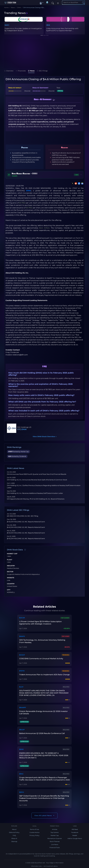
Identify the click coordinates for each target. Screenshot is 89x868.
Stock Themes (55, 841)
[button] (42, 3)
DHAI (28, 191)
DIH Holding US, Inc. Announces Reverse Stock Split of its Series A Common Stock (37, 480)
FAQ (14, 835)
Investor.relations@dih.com (17, 355)
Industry (11, 566)
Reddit (75, 835)
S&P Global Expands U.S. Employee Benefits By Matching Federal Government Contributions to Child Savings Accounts (44, 798)
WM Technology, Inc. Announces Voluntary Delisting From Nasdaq (42, 641)
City (9, 590)
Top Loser (66, 636)
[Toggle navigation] (58, 3)
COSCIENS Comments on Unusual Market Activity (41, 659)
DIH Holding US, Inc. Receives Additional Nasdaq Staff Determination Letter (35, 493)
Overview (9, 71)
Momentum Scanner (55, 838)
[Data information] (25, 550)
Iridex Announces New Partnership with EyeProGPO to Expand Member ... (62, 30)
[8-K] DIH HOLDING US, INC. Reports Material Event (26, 522)
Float (10, 560)
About (14, 829)
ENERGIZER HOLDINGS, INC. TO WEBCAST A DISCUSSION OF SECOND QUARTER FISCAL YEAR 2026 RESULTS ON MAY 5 (44, 755)
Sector (10, 572)
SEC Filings (42, 71)
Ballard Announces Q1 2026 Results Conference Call (42, 733)
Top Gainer (65, 618)
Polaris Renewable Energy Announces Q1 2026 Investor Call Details (43, 712)
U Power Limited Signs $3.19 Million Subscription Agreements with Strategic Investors (40, 623)
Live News (55, 844)
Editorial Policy (14, 832)
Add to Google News (75, 838)
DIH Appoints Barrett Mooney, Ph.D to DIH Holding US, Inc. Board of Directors (36, 499)
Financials (21, 71)
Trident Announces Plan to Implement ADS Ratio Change (44, 675)
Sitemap (14, 841)
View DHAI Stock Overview (45, 436)
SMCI (7, 25)
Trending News (16, 13)
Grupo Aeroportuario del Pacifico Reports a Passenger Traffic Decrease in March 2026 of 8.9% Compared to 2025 (44, 779)
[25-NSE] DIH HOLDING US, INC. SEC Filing (23, 516)
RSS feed (75, 829)
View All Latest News (44, 816)
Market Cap (12, 554)
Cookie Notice (34, 832)
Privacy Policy (34, 835)
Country (11, 584)
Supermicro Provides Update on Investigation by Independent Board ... (23, 30)
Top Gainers (55, 832)
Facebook (75, 832)
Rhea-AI (14, 838)
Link (9, 580)
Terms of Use (34, 829)
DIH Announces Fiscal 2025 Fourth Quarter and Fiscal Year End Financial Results (37, 474)
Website (11, 578)
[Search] (53, 3)
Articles (55, 829)
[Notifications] (47, 3)
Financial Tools (55, 847)
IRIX (48, 25)
